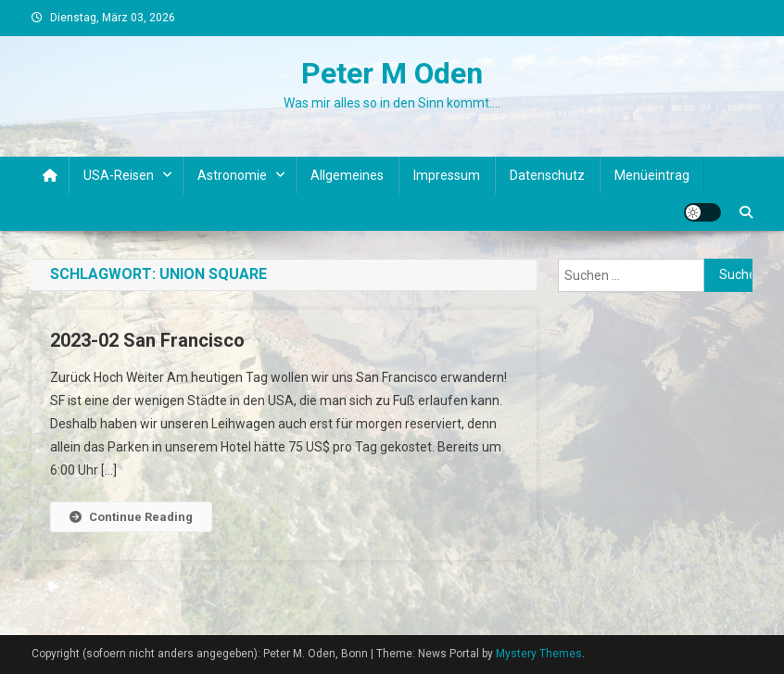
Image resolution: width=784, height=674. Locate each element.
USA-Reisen (119, 175)
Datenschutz (547, 175)
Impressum (447, 175)
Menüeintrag (652, 175)
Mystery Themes (539, 654)
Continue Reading (131, 517)
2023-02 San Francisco (147, 340)
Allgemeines (347, 175)
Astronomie (232, 175)
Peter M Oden (392, 73)
